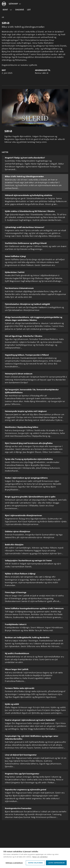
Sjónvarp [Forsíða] (13, 4)
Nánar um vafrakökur (40, 857)
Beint (5, 10)
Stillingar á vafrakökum (14, 863)
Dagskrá (20, 10)
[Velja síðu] (20, 4)
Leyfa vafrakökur (56, 863)
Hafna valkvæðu (36, 863)
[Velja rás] (11, 10)
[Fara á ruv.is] (4, 4)
